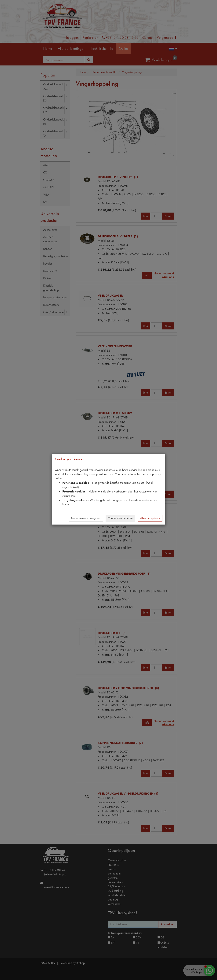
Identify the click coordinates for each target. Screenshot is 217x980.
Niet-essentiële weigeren (86, 518)
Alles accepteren (150, 518)
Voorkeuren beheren (120, 518)
